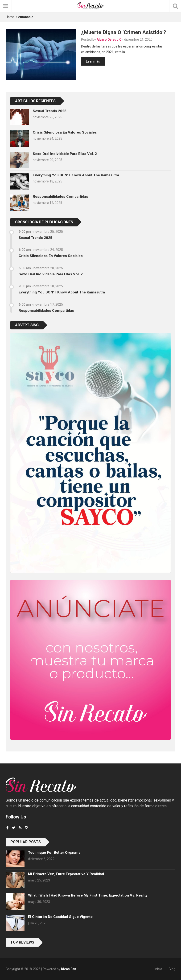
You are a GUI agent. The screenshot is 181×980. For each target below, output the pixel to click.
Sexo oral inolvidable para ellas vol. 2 (65, 154)
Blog (172, 969)
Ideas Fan (69, 969)
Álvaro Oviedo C (109, 40)
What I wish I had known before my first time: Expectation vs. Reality (88, 895)
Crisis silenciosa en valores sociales (65, 132)
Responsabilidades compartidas (60, 197)
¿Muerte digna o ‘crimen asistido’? (124, 32)
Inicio (158, 969)
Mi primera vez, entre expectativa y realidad (66, 874)
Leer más (93, 61)
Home (10, 17)
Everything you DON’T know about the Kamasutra (76, 175)
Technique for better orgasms (54, 853)
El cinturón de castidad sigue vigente (60, 917)
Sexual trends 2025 (50, 111)
